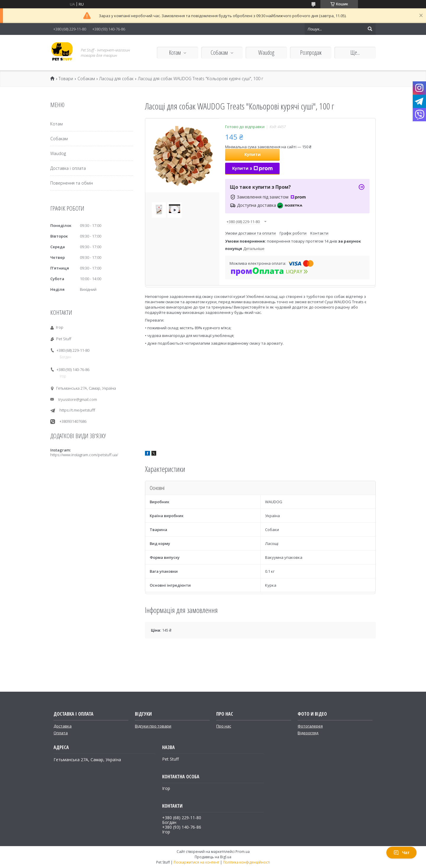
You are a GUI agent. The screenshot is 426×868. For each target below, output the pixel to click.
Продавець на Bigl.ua (213, 857)
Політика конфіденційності (247, 862)
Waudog (266, 53)
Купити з (252, 168)
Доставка (63, 726)
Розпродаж (311, 53)
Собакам (219, 53)
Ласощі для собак (116, 79)
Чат (401, 853)
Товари (66, 79)
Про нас (224, 726)
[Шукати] (370, 29)
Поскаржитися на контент (196, 862)
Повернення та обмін (72, 183)
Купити (252, 154)
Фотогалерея (310, 726)
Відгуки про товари (153, 726)
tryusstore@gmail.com (78, 399)
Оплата (61, 733)
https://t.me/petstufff (77, 410)
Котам (175, 53)
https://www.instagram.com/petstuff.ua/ (84, 455)
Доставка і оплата (68, 168)
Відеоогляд (308, 733)
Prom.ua (243, 852)
